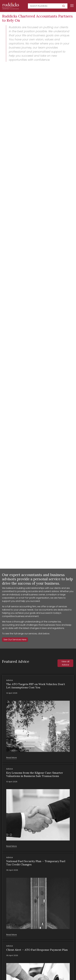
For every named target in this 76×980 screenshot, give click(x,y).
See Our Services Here (15, 640)
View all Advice (65, 663)
